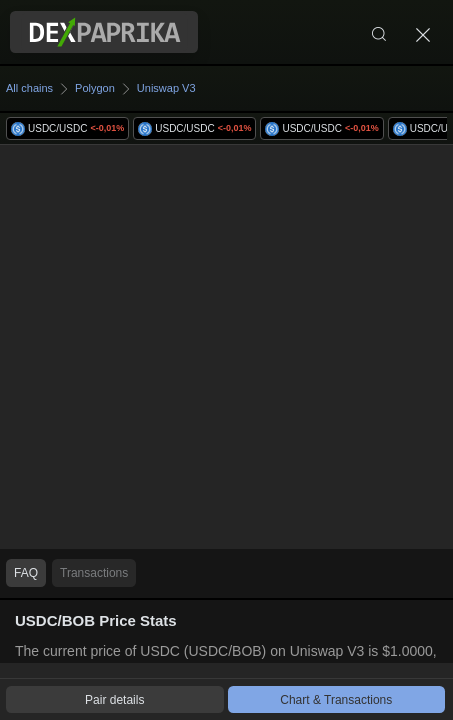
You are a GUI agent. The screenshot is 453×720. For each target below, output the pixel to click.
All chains (29, 88)
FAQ (26, 573)
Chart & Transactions (336, 700)
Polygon (95, 88)
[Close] (423, 32)
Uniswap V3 (166, 88)
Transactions (94, 573)
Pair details (114, 700)
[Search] (379, 32)
